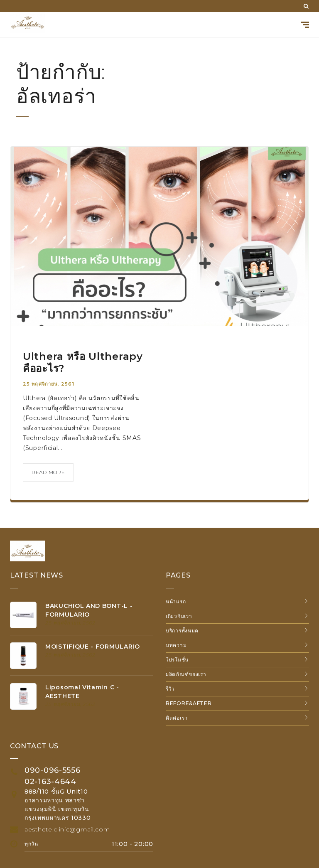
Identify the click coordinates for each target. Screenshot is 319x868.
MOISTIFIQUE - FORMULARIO (93, 647)
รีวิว (170, 689)
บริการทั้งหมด (182, 631)
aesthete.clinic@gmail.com (67, 829)
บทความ (176, 645)
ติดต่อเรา (177, 718)
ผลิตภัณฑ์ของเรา (186, 674)
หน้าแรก (176, 601)
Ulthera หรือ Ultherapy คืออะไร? (83, 362)
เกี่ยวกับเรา (179, 616)
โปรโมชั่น (177, 660)
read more (48, 472)
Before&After (189, 703)
